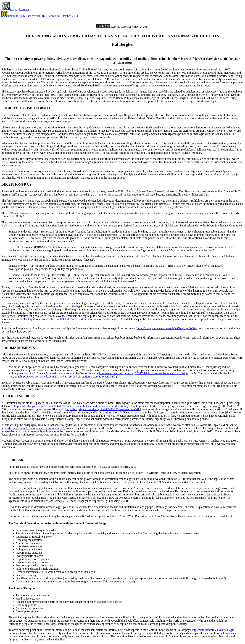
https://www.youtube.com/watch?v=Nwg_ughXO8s (167, 328)
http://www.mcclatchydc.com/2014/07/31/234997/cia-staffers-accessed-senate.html (68, 377)
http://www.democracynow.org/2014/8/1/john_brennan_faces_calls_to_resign (144, 373)
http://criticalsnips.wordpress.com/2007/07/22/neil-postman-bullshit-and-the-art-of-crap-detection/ (71, 406)
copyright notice (15, 9)
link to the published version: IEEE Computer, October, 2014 (43, 16)
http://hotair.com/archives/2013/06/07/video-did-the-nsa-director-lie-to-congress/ (75, 319)
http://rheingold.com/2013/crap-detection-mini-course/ (33, 428)
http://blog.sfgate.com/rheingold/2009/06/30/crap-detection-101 (103, 409)
